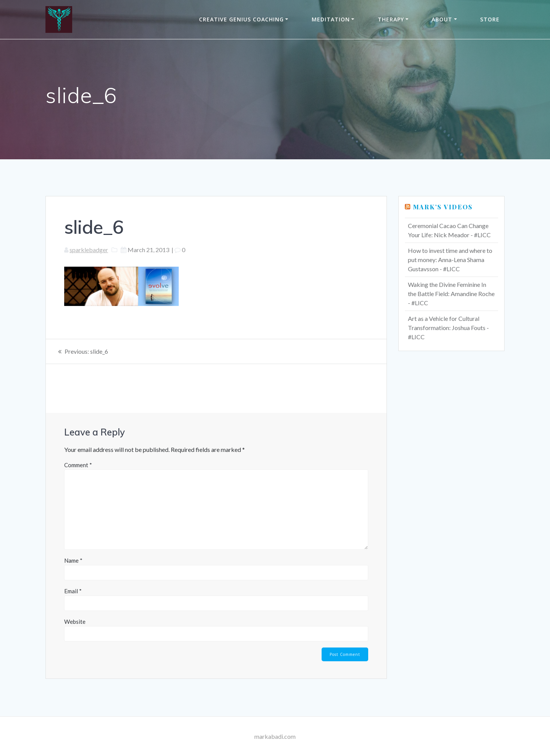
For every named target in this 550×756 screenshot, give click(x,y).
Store (490, 19)
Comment (78, 465)
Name (73, 560)
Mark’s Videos (443, 207)
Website (75, 622)
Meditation (331, 19)
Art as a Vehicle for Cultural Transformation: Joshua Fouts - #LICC (448, 328)
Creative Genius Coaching (241, 19)
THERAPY (391, 19)
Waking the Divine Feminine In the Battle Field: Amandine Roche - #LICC (451, 294)
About (442, 19)
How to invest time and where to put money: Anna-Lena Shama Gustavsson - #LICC (450, 260)
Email (73, 591)
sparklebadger (89, 250)
